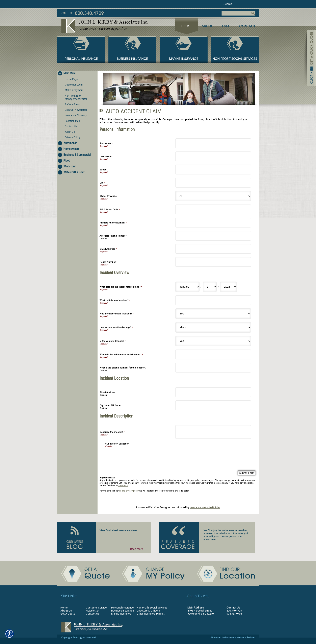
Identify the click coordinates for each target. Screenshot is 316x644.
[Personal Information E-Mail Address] (213, 249)
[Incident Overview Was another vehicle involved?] (213, 314)
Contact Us (93, 614)
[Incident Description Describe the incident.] (213, 432)
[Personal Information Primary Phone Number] (213, 223)
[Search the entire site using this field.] (235, 4)
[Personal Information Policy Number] (213, 262)
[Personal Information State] (213, 196)
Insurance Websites (148, 507)
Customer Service (96, 608)
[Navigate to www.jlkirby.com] (310, 58)
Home (64, 608)
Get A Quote (68, 614)
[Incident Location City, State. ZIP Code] (213, 405)
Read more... (137, 549)
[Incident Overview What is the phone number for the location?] (213, 368)
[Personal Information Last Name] (213, 156)
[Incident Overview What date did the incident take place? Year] (228, 287)
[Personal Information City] (213, 183)
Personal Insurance (122, 608)
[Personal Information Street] (213, 170)
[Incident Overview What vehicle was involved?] (213, 300)
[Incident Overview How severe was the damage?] (213, 327)
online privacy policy (129, 491)
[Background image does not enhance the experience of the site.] (77, 74)
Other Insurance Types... (151, 614)
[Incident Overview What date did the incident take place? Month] (187, 287)
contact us (123, 486)
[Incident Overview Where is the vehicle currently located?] (213, 354)
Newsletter (92, 611)
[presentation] (136, 455)
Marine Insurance (121, 614)
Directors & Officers (148, 611)
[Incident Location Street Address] (213, 392)
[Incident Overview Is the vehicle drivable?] (213, 341)
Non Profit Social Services (152, 608)
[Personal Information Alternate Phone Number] (213, 236)
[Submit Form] (247, 473)
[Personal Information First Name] (213, 143)
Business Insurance (123, 611)
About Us (66, 611)
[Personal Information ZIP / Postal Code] (213, 209)
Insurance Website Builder (205, 507)
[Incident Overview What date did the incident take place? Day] (210, 287)
